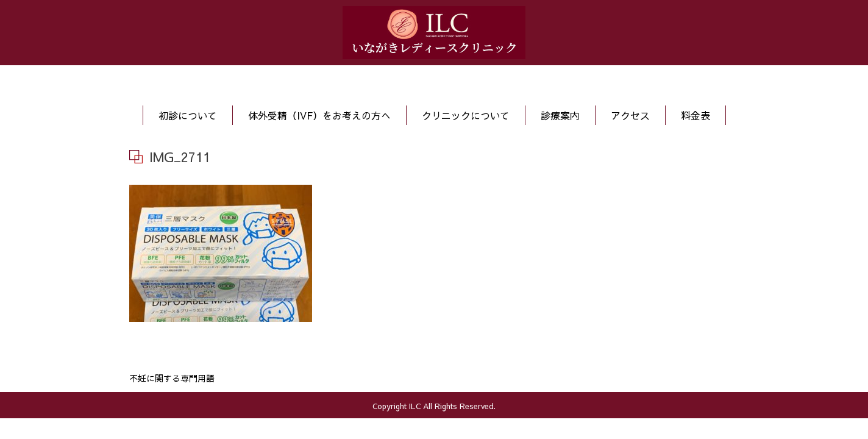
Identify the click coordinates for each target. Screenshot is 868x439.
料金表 (695, 115)
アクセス (630, 115)
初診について (188, 115)
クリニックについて (466, 115)
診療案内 (560, 115)
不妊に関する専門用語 (172, 378)
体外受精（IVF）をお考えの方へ (319, 115)
